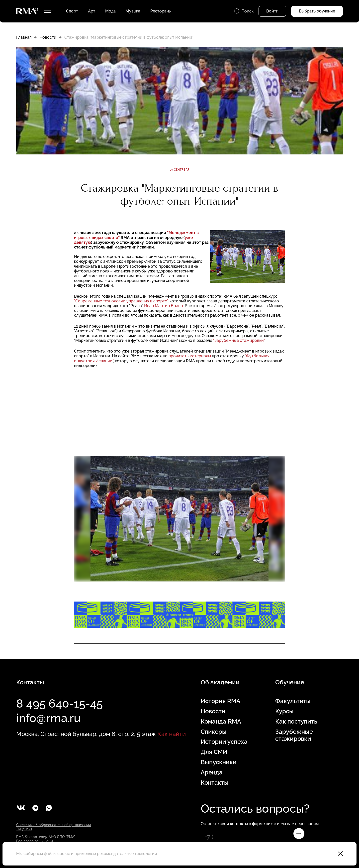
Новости (48, 37)
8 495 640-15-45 (59, 704)
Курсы (284, 711)
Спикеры (214, 732)
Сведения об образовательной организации (53, 825)
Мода (110, 11)
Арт (92, 11)
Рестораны (161, 11)
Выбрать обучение (317, 11)
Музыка (133, 11)
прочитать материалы (190, 356)
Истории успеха (224, 742)
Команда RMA (221, 722)
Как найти (172, 734)
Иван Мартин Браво (164, 306)
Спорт (72, 11)
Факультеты (293, 701)
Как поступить (296, 722)
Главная (24, 37)
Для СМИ (214, 752)
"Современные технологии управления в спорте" (121, 301)
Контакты (215, 783)
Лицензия (24, 829)
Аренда (212, 772)
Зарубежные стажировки (294, 735)
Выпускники (219, 762)
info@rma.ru (48, 718)
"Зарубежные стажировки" (239, 340)
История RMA (221, 701)
